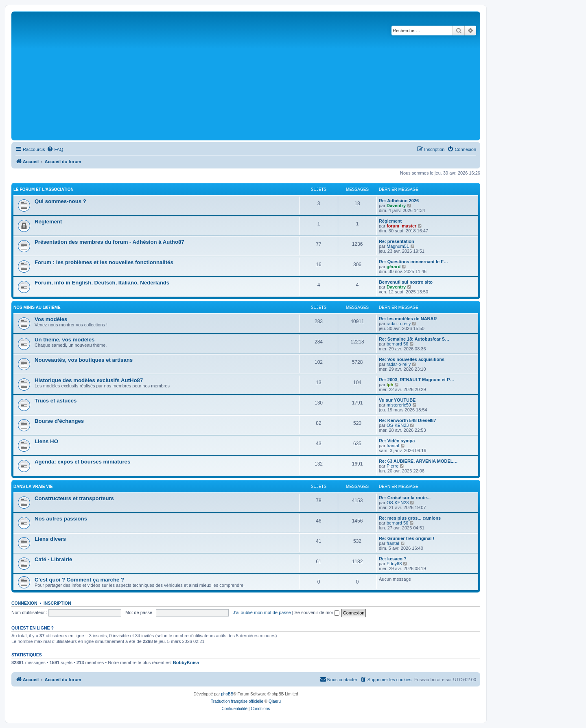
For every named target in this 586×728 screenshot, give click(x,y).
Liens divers (50, 539)
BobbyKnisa (186, 662)
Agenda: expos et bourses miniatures (82, 462)
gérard (394, 267)
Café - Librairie (53, 559)
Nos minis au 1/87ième (37, 307)
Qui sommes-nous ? (60, 201)
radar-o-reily (399, 324)
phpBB (227, 694)
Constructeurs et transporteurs (74, 498)
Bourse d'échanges (59, 421)
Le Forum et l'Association (44, 189)
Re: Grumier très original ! (407, 538)
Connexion (24, 603)
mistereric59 (399, 405)
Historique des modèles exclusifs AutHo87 (89, 380)
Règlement (48, 222)
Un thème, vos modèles (65, 340)
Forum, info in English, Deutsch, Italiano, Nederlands (102, 283)
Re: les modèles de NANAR (408, 319)
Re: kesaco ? (393, 559)
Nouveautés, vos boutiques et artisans (84, 360)
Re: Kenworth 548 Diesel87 (408, 420)
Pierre (392, 466)
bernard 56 (397, 344)
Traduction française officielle (237, 701)
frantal (393, 446)
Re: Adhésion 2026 (399, 201)
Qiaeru (275, 701)
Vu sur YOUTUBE (397, 400)
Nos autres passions (61, 519)
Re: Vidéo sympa (397, 441)
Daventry (396, 206)
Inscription (57, 603)
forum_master (401, 226)
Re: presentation (397, 241)
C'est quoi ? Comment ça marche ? (79, 580)
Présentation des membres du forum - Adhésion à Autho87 (109, 242)
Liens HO (46, 441)
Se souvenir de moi (317, 612)
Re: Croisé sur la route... (405, 498)
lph (390, 385)
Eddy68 (394, 564)
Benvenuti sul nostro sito (406, 282)
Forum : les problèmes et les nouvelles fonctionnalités (104, 262)
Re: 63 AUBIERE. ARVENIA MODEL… (418, 461)
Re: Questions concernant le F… (413, 262)
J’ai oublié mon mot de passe (262, 612)
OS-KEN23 (398, 425)
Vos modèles (51, 319)
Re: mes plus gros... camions (410, 518)
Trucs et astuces (56, 401)
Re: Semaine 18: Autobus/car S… (414, 339)
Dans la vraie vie (33, 486)
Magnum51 (398, 246)
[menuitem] (55, 149)
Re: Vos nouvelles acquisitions (412, 359)
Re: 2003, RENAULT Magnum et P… (417, 380)
